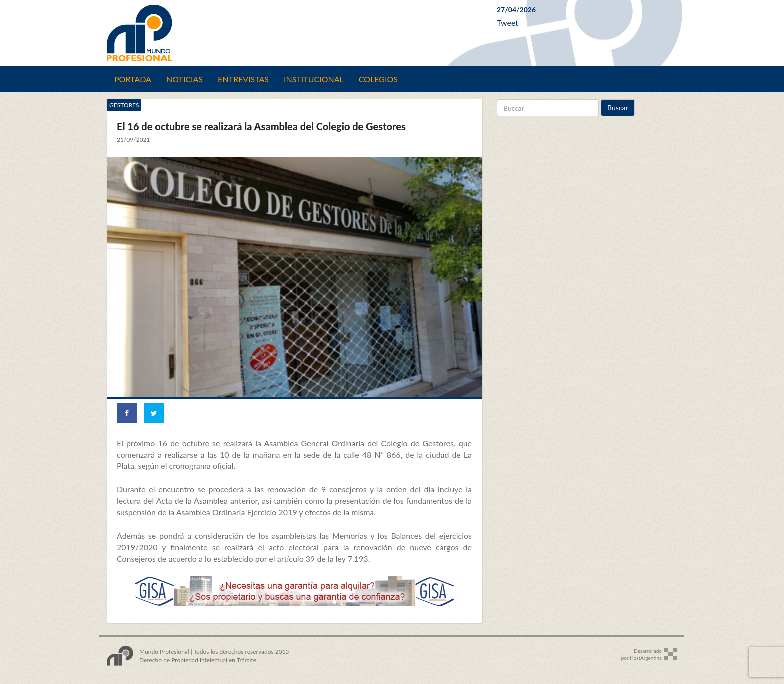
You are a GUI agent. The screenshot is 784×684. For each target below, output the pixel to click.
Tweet (508, 23)
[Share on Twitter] (154, 413)
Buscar (618, 108)
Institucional (314, 79)
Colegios (378, 79)
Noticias (185, 79)
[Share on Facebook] (127, 413)
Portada (133, 79)
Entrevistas (243, 79)
